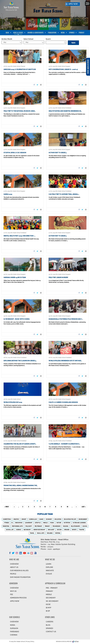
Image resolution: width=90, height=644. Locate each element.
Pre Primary (38, 526)
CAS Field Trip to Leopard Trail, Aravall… (64, 194)
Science (19, 530)
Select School (28, 39)
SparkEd (72, 33)
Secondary (27, 530)
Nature (59, 523)
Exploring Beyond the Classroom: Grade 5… (20, 361)
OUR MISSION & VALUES (19, 571)
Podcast (82, 33)
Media (63, 33)
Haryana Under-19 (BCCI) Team (15, 277)
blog (7, 33)
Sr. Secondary (52, 601)
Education (58, 519)
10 (68, 507)
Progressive (56, 526)
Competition (7, 519)
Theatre (82, 530)
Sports (74, 530)
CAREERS (50, 622)
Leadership (28, 523)
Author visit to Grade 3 (58, 236)
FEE (11, 594)
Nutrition (67, 523)
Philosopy (29, 526)
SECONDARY (51, 598)
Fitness (7, 523)
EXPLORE (49, 567)
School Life (10, 530)
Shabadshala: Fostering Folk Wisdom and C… (66, 319)
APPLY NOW (15, 601)
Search (48, 39)
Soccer (59, 530)
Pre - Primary (52, 588)
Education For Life (70, 519)
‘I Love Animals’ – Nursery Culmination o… (64, 444)
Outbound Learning (79, 523)
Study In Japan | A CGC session (15, 153)
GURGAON (14, 628)
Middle (45, 523)
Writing (58, 533)
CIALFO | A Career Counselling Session (63, 402)
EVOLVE (49, 574)
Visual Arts (41, 533)
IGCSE (48, 604)
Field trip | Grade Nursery (58, 277)
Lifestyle (38, 523)
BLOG (48, 625)
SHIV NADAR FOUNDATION (20, 577)
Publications (52, 33)
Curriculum (33, 519)
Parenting (6, 526)
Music (52, 523)
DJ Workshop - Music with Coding (17, 319)
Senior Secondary (39, 530)
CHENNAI (14, 635)
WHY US (13, 591)
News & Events (18, 33)
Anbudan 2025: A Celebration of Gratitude (20, 69)
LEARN (48, 564)
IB (12, 523)
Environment (83, 519)
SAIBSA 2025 (8, 194)
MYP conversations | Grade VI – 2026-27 (63, 69)
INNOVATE (50, 571)
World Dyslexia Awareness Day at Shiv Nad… (65, 361)
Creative (16, 519)
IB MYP (48, 608)
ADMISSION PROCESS (18, 598)
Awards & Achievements (36, 33)
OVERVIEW (14, 564)
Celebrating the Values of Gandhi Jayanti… (20, 444)
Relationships (75, 526)
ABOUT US (14, 567)
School (85, 526)
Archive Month (7, 39)
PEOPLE (13, 574)
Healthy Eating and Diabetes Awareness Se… (65, 111)
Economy (49, 519)
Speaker (67, 530)
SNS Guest (51, 530)
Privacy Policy (30, 641)
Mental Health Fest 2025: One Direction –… (19, 236)
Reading (66, 526)
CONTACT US (51, 632)
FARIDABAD (14, 632)
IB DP (48, 611)
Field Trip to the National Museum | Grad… (20, 111)
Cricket (24, 519)
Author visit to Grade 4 (58, 153)
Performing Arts (17, 526)
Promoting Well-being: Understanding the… (21, 486)
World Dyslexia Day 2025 (13, 402)
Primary (47, 526)
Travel (32, 533)
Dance (41, 519)
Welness (50, 533)
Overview (14, 622)
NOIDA (13, 625)
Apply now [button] (74, 4)
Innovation (19, 523)
